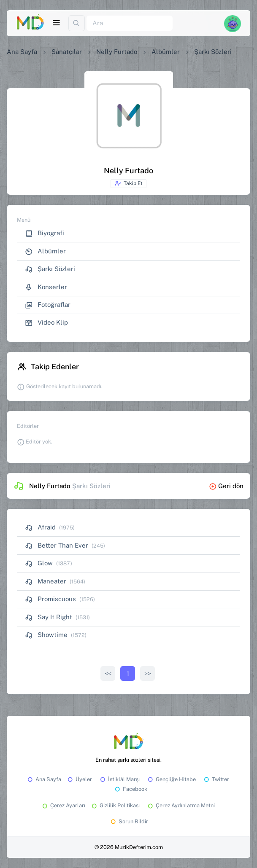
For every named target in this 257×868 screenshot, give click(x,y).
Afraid (40, 527)
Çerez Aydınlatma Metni (181, 805)
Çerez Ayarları (63, 805)
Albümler (166, 52)
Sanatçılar (67, 52)
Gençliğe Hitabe (171, 779)
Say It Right (49, 617)
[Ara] (130, 23)
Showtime (46, 635)
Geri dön (226, 486)
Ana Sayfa (22, 52)
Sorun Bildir (129, 821)
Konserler (46, 287)
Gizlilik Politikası (115, 805)
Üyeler (79, 779)
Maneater (46, 581)
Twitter (216, 779)
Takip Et (128, 183)
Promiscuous (50, 599)
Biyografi (45, 233)
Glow (39, 563)
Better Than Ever (57, 545)
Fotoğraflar (48, 305)
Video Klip (46, 323)
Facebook (130, 789)
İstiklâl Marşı (119, 779)
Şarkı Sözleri (50, 269)
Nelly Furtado (117, 52)
